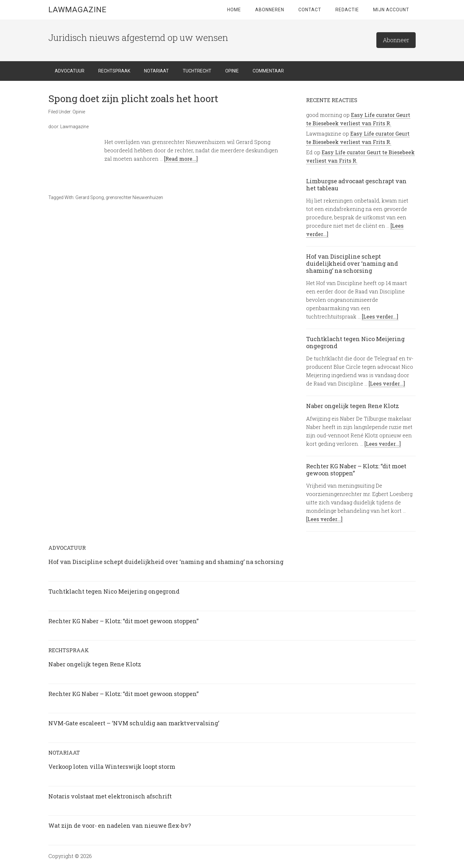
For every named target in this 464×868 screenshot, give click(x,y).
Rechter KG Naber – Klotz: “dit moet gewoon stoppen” (356, 470)
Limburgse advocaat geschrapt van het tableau (356, 185)
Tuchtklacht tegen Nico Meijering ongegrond (355, 342)
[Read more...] (181, 159)
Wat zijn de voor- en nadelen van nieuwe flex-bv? (120, 825)
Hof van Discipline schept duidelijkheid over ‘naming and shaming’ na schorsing (352, 263)
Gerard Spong (90, 197)
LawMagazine (77, 10)
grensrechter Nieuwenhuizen (134, 197)
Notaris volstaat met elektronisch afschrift (110, 796)
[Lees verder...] (380, 316)
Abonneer (396, 40)
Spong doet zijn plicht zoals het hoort (133, 98)
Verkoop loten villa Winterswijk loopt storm (112, 767)
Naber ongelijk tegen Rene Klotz (353, 406)
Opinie (79, 112)
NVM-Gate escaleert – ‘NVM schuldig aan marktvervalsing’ (134, 723)
